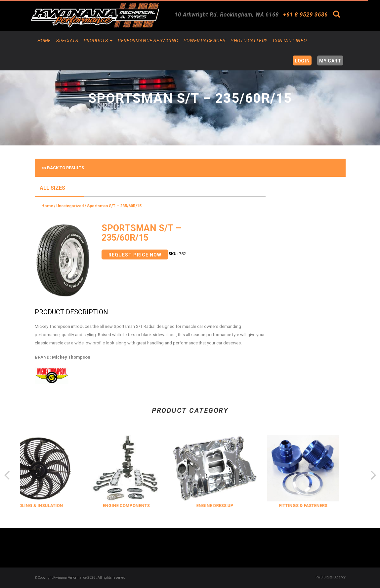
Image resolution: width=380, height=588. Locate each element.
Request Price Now (135, 255)
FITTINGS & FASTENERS (315, 506)
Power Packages (204, 41)
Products (98, 41)
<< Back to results (63, 168)
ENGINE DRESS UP (226, 506)
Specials (67, 41)
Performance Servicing (148, 41)
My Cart (330, 61)
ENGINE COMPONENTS (138, 506)
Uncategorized (70, 206)
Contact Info (290, 41)
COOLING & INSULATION (49, 506)
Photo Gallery (249, 41)
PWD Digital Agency (331, 577)
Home (44, 41)
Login (302, 61)
